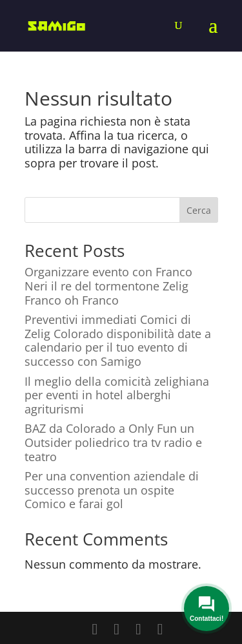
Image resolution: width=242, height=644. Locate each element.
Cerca (199, 210)
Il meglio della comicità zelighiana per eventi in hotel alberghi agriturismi (117, 395)
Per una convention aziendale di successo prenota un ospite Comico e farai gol (112, 490)
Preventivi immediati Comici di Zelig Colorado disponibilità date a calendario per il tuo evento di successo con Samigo (118, 340)
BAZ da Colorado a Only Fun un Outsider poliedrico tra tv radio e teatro (113, 442)
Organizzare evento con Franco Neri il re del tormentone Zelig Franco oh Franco (108, 286)
